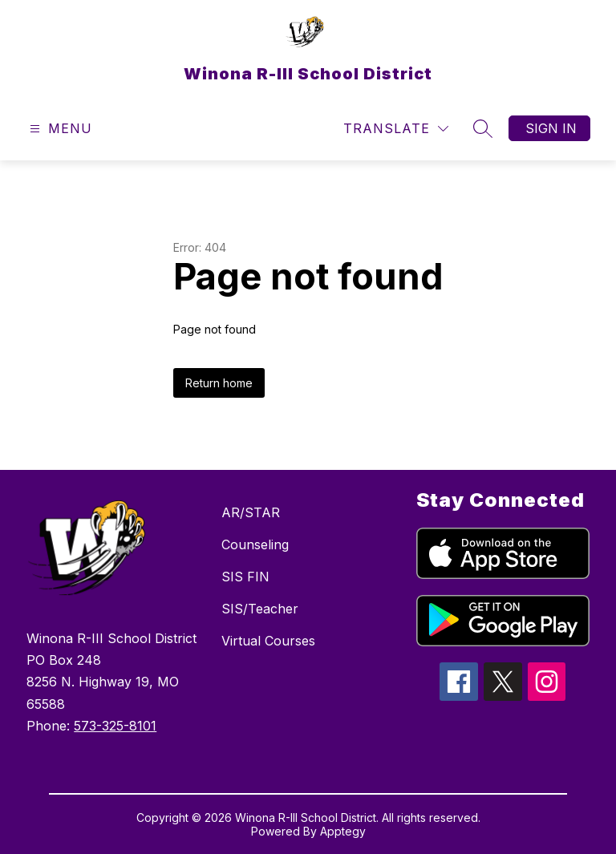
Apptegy (343, 831)
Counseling (255, 544)
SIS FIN (245, 577)
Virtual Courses (268, 641)
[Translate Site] (396, 129)
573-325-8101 (115, 726)
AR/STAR (251, 512)
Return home (219, 383)
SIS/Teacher (260, 609)
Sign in (551, 128)
